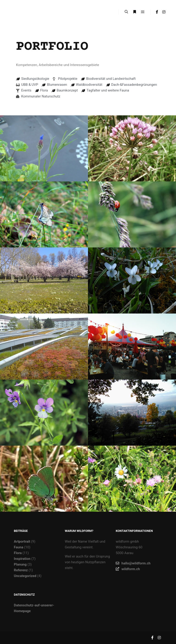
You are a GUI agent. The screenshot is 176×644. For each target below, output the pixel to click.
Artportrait (22, 541)
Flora (18, 553)
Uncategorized (25, 576)
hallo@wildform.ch (133, 563)
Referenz (21, 570)
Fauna (19, 547)
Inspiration (22, 559)
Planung (20, 564)
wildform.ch (128, 569)
